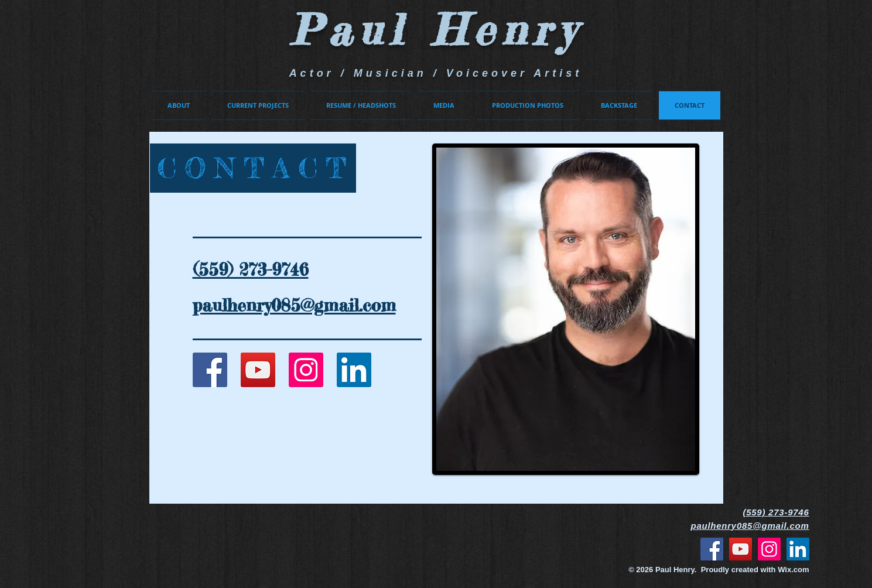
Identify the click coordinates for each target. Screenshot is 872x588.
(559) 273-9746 (776, 512)
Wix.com (793, 570)
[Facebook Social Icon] (210, 370)
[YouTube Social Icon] (258, 370)
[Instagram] (769, 549)
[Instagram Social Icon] (306, 370)
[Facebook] (712, 549)
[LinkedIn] (354, 370)
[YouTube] (741, 549)
